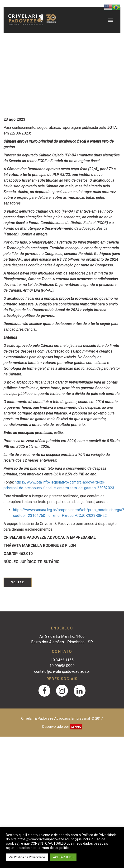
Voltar (18, 582)
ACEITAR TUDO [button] (63, 857)
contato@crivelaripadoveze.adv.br (62, 671)
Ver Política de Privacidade (27, 857)
